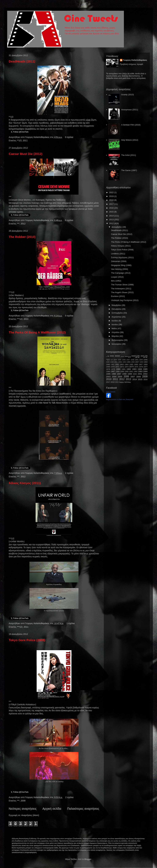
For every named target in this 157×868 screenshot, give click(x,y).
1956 (133, 362)
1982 (129, 369)
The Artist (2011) (128, 155)
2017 (112, 204)
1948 (112, 362)
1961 (113, 365)
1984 (140, 369)
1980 (118, 369)
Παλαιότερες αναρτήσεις (83, 809)
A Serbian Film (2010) (131, 125)
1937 (128, 360)
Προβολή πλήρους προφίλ (132, 64)
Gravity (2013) (127, 95)
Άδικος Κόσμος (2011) (25, 483)
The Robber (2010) (22, 237)
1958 (141, 362)
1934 (115, 360)
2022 (112, 192)
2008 (23, 801)
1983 (134, 369)
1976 (141, 367)
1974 (131, 367)
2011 (25, 140)
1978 (108, 369)
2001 (140, 374)
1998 (124, 374)
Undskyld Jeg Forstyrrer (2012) (125, 300)
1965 (131, 364)
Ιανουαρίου (117, 344)
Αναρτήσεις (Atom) (30, 815)
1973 (126, 367)
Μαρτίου (116, 336)
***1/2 (20, 319)
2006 (126, 376)
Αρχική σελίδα (52, 809)
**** (117, 356)
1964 (126, 364)
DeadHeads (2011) (22, 61)
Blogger (88, 859)
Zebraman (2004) (119, 261)
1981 (124, 369)
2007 (133, 377)
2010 (26, 319)
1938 (132, 360)
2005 (120, 377)
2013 (112, 220)
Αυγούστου (117, 317)
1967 (141, 364)
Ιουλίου (115, 321)
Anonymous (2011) (130, 110)
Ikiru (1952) (116, 281)
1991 (131, 371)
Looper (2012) (117, 277)
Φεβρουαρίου (118, 340)
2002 (145, 374)
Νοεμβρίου (117, 305)
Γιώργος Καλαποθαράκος (37, 137)
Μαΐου (115, 328)
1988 (118, 371)
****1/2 (128, 357)
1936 (124, 360)
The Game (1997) (129, 170)
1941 (137, 360)
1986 (108, 371)
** (108, 357)
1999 (130, 374)
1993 (140, 371)
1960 (108, 364)
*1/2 (108, 360)
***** (123, 357)
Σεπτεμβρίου (118, 313)
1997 (119, 374)
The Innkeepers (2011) (121, 289)
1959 (146, 362)
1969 (108, 367)
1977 (146, 367)
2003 (108, 377)
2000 (135, 374)
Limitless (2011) (118, 254)
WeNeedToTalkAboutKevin (53, 403)
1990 (127, 371)
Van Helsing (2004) (119, 269)
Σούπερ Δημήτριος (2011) (122, 257)
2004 (114, 377)
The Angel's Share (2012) (122, 292)
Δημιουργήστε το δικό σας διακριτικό (120, 399)
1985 (145, 369)
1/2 (112, 360)
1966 (136, 364)
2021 (117, 382)
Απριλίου (116, 332)
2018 (112, 200)
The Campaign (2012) (121, 273)
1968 (146, 364)
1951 (116, 362)
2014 (112, 216)
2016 (112, 208)
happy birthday (125, 382)
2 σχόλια (69, 473)
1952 (120, 362)
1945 (146, 360)
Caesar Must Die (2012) (26, 154)
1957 (137, 362)
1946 (108, 362)
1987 (113, 371)
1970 (113, 367)
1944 (141, 360)
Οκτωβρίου (117, 309)
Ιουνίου (115, 324)
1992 (136, 371)
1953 (124, 362)
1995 (108, 374)
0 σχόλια (69, 137)
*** (18, 224)
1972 (122, 367)
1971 (117, 367)
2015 (112, 212)
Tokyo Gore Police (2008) (27, 640)
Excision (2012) (118, 296)
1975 (136, 367)
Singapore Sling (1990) (121, 265)
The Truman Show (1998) (122, 285)
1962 (117, 364)
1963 (122, 364)
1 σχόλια (71, 623)
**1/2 (19, 140)
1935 (120, 360)
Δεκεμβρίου (117, 227)
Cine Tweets (111, 392)
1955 (128, 362)
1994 (145, 371)
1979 (113, 369)
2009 (145, 376)
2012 (23, 224)
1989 (122, 371)
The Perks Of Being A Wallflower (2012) (37, 332)
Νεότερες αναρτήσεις (23, 809)
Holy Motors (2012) (130, 140)
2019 (112, 196)
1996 (114, 374)
